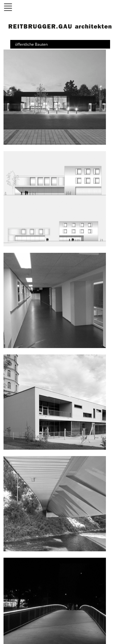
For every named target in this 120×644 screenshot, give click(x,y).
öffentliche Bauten (31, 44)
